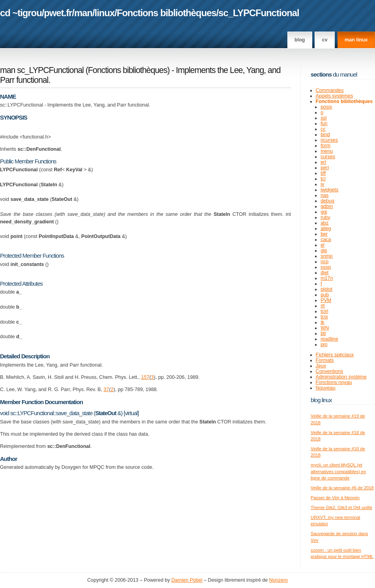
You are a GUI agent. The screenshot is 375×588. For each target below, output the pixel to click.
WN (325, 328)
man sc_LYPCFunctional (42, 70)
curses (328, 157)
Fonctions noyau (334, 382)
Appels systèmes (335, 96)
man (83, 13)
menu (327, 151)
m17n (327, 278)
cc (323, 129)
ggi (324, 212)
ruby (325, 217)
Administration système (341, 377)
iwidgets (329, 190)
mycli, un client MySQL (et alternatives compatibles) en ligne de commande (338, 471)
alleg (326, 228)
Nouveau (326, 388)
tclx (324, 317)
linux (105, 13)
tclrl (324, 311)
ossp (326, 267)
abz (324, 223)
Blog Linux (321, 400)
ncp (324, 262)
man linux (356, 40)
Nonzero (278, 580)
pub (325, 295)
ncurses (329, 140)
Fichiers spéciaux (335, 355)
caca (326, 240)
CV (325, 40)
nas (324, 195)
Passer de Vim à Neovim (335, 498)
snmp (327, 256)
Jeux (321, 366)
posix (326, 107)
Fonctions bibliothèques (167, 13)
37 (106, 390)
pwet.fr (58, 13)
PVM (326, 300)
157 (145, 377)
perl (325, 168)
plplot (326, 289)
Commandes (330, 90)
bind (325, 135)
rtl (322, 306)
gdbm (327, 206)
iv (322, 184)
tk (322, 322)
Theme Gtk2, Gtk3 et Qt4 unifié (341, 507)
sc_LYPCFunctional (259, 13)
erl (323, 162)
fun (324, 124)
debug (327, 201)
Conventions (330, 371)
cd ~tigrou (21, 13)
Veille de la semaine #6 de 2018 (342, 488)
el (322, 245)
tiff (323, 173)
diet (324, 273)
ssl (323, 118)
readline (329, 339)
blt (323, 333)
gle (324, 251)
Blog (300, 40)
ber (324, 234)
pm (324, 345)
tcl (323, 179)
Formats (325, 360)
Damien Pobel (187, 580)
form (325, 146)
